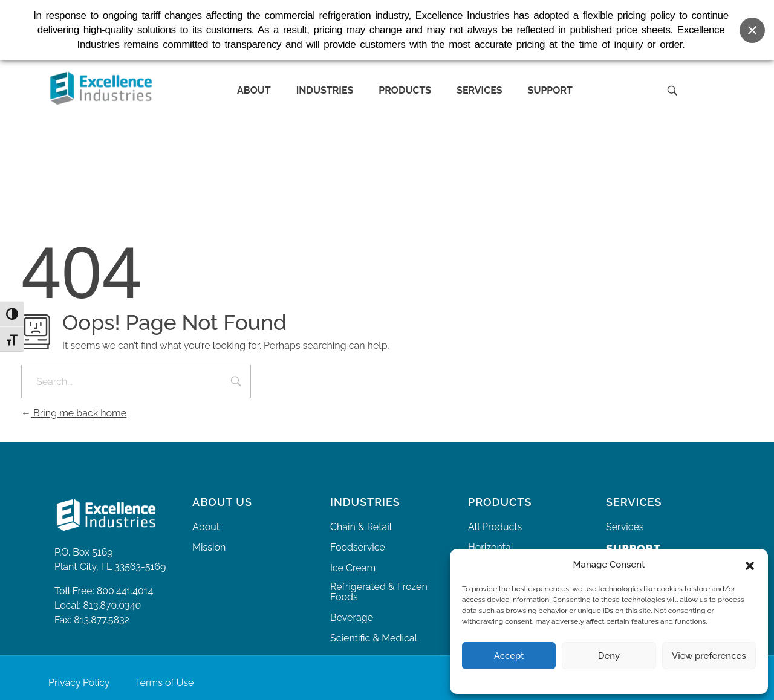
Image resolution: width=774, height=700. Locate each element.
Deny (609, 656)
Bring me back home (74, 413)
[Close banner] (752, 27)
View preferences (709, 656)
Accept (509, 656)
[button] (750, 565)
